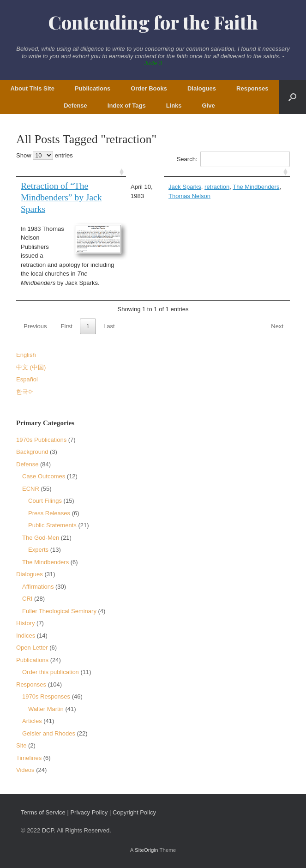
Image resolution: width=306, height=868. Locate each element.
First (67, 326)
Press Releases (49, 513)
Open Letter (32, 648)
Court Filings (45, 501)
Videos (25, 770)
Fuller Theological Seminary (59, 611)
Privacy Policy (89, 812)
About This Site (33, 88)
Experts (38, 550)
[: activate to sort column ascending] (71, 172)
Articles (32, 721)
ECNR (31, 489)
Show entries (45, 155)
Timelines (29, 758)
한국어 (25, 392)
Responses (252, 88)
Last (109, 326)
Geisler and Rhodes (49, 733)
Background (32, 452)
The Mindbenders (256, 187)
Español (27, 379)
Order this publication (51, 672)
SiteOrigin (147, 850)
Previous (35, 326)
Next (277, 326)
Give (209, 105)
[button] (292, 97)
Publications (93, 88)
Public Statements (52, 525)
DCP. (49, 830)
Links (174, 105)
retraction (217, 187)
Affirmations (38, 587)
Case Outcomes (44, 476)
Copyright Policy (134, 812)
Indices (26, 636)
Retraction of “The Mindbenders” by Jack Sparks (61, 197)
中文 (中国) (31, 367)
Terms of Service (43, 812)
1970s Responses (46, 696)
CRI (27, 599)
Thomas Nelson (189, 196)
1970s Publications (41, 440)
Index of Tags (127, 105)
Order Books (149, 88)
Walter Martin (46, 709)
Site (21, 745)
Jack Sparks (185, 187)
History (25, 623)
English (26, 355)
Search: (233, 159)
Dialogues (202, 88)
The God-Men (41, 538)
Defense (75, 105)
